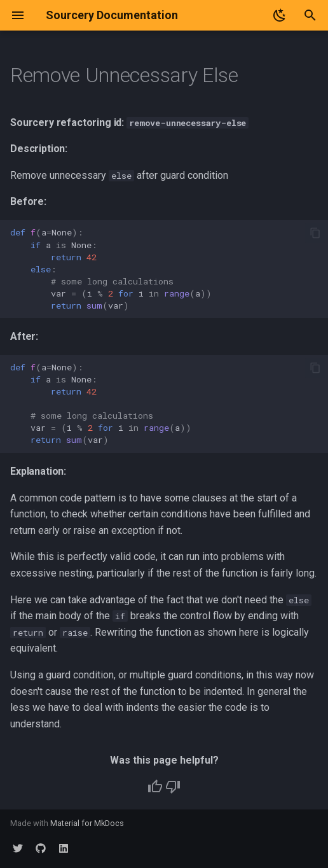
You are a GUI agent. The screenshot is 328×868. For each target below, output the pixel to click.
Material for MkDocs (87, 823)
